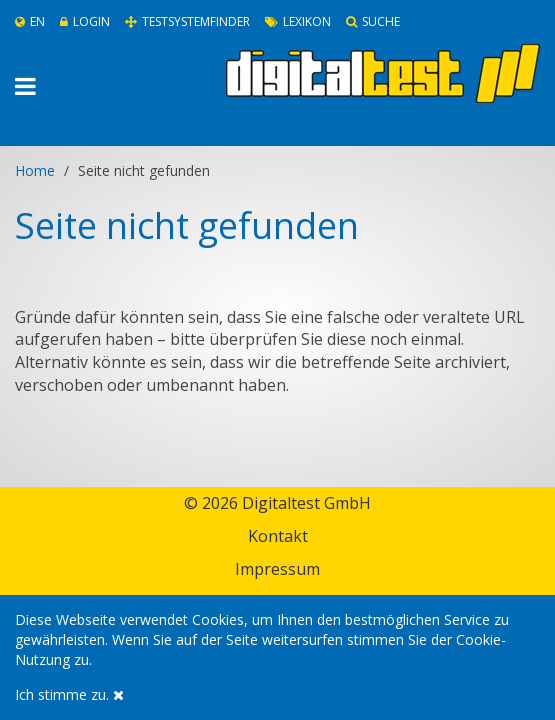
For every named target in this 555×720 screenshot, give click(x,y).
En (30, 21)
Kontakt (278, 536)
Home (35, 170)
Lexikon (298, 21)
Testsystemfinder (187, 21)
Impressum (277, 569)
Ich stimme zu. (69, 694)
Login (85, 21)
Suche (373, 21)
